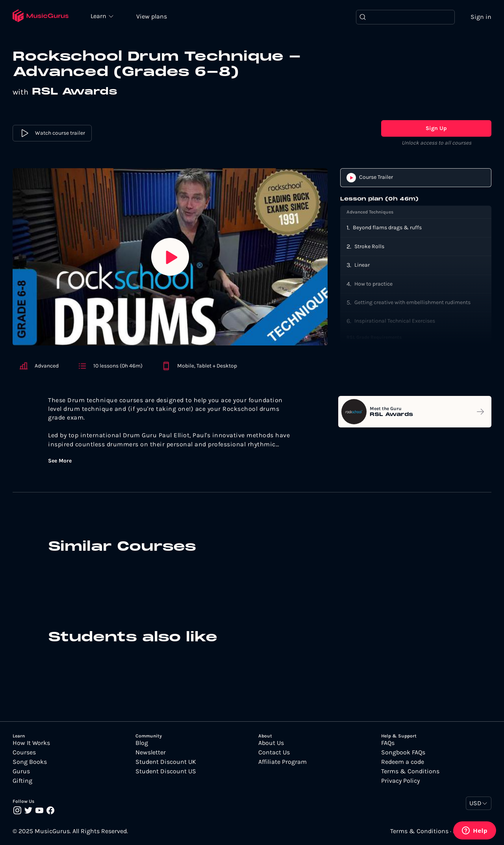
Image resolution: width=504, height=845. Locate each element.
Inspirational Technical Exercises (395, 321)
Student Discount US (166, 771)
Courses (24, 752)
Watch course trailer (52, 133)
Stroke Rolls (369, 246)
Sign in (481, 17)
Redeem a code (403, 762)
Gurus (21, 771)
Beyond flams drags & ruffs (387, 227)
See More (60, 461)
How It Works (31, 743)
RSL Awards (75, 92)
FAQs (388, 743)
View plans (152, 16)
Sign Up (436, 128)
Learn (99, 16)
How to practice (373, 284)
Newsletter (151, 752)
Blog (142, 743)
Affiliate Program (283, 762)
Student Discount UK (166, 762)
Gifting (22, 781)
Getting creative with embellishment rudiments (412, 302)
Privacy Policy (400, 781)
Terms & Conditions (410, 771)
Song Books (30, 762)
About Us (271, 743)
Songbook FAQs (403, 752)
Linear (362, 265)
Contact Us (274, 752)
